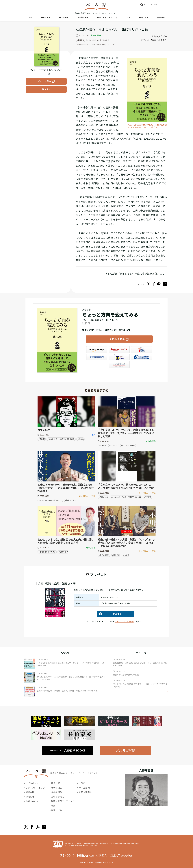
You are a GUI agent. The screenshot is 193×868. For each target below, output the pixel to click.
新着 (30, 17)
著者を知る (46, 17)
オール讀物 (84, 788)
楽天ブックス (119, 350)
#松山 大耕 (116, 555)
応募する (109, 614)
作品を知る (64, 17)
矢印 (103, 701)
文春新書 (81, 40)
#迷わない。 (114, 445)
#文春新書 (162, 36)
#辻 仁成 (80, 439)
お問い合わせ (32, 801)
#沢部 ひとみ (103, 497)
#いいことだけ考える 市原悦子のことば (126, 497)
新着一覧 (55, 783)
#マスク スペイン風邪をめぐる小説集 (61, 439)
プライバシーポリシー (36, 788)
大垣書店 (119, 365)
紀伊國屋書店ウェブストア (97, 357)
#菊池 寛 (42, 439)
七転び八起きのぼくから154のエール (91, 44)
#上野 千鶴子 (63, 552)
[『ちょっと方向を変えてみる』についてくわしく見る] (46, 46)
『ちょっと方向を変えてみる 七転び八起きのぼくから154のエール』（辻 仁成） (147, 126)
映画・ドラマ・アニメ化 (107, 17)
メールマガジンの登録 (124, 622)
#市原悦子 (148, 497)
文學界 (82, 783)
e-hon (119, 357)
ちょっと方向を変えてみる (98, 40)
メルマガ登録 (126, 750)
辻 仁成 (112, 44)
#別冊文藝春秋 (104, 555)
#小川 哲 (126, 555)
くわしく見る (117, 339)
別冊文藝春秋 (85, 792)
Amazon (97, 350)
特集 (128, 17)
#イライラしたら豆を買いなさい (50, 500)
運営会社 (30, 792)
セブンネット (142, 350)
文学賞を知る (83, 17)
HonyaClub (142, 357)
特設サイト (144, 17)
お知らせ (30, 797)
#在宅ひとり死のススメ (47, 552)
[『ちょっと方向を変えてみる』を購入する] (46, 89)
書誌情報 (161, 17)
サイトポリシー (33, 783)
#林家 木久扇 (70, 500)
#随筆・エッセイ (159, 40)
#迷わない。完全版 (128, 445)
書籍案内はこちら (68, 750)
